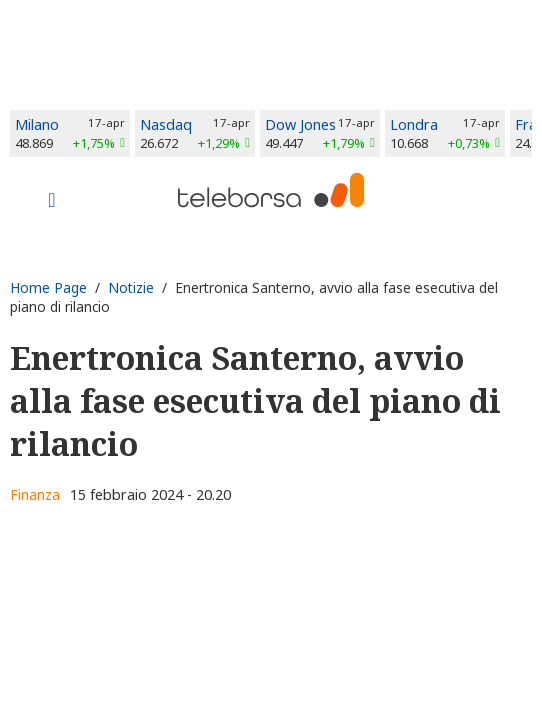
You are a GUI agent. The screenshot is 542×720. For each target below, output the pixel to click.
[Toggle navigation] (52, 202)
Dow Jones (300, 124)
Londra (414, 124)
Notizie (131, 287)
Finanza (35, 494)
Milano (37, 124)
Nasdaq (166, 124)
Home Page (48, 287)
